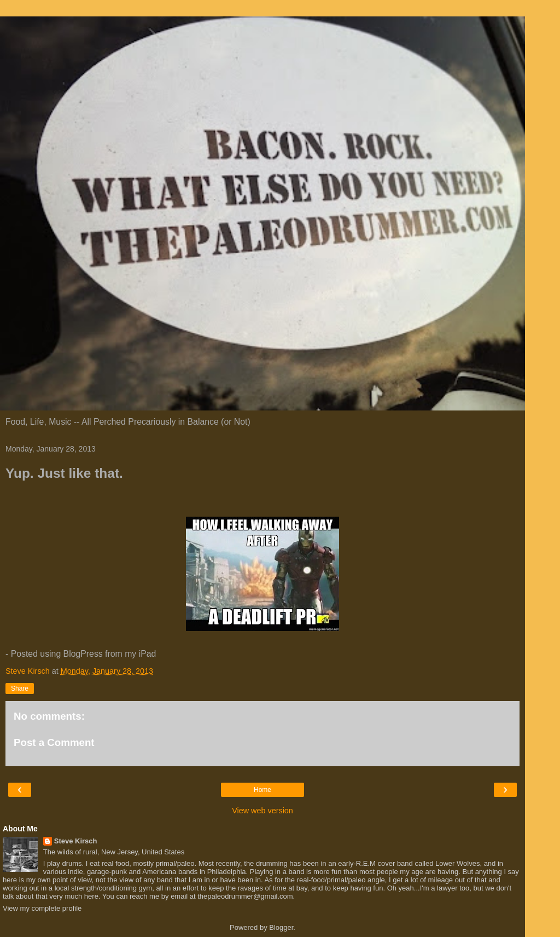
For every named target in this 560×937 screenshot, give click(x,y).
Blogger (281, 927)
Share (20, 689)
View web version (262, 811)
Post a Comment (54, 742)
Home (262, 790)
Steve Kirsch (76, 841)
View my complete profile (42, 908)
